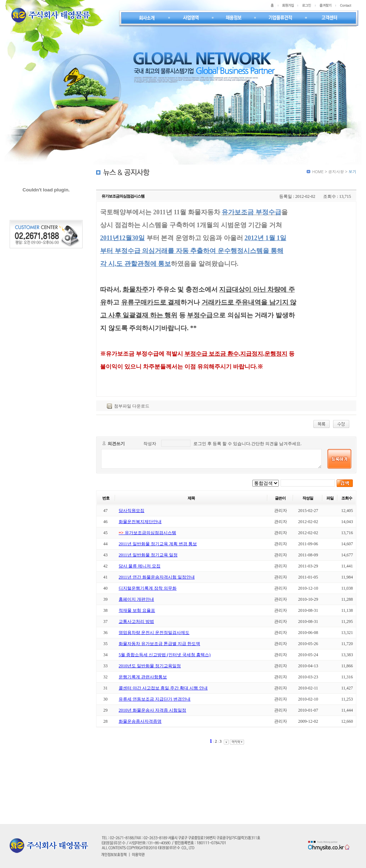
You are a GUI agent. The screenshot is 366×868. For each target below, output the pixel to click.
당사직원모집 (132, 511)
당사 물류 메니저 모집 (140, 566)
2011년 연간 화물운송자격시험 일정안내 (157, 577)
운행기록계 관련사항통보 (143, 677)
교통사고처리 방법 (136, 621)
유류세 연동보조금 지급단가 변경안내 (155, 699)
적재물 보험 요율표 (137, 610)
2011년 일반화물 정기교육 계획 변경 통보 (158, 544)
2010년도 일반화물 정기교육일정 (150, 666)
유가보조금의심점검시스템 (147, 533)
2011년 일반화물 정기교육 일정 (148, 555)
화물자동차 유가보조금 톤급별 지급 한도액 (159, 644)
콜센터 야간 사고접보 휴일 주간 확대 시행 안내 (163, 688)
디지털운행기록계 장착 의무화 (148, 588)
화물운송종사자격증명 (140, 721)
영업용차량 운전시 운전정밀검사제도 (154, 633)
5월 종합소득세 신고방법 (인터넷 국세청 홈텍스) (165, 655)
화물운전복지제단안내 (140, 522)
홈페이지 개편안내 (136, 599)
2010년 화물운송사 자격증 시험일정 (152, 710)
